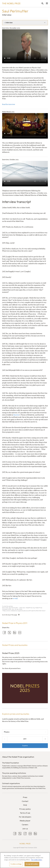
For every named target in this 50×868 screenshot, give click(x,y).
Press (25, 797)
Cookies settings (16, 864)
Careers (25, 825)
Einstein (16, 415)
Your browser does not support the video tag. (25, 46)
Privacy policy (25, 809)
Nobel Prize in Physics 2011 (15, 623)
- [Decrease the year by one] (5, 739)
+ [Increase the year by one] (45, 739)
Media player (25, 821)
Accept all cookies (32, 864)
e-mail (15, 598)
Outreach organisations (11, 783)
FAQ (25, 805)
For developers (25, 817)
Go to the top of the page (10, 615)
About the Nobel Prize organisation (18, 757)
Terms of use (25, 813)
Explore (25, 746)
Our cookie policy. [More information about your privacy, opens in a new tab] (37, 860)
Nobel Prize (25, 844)
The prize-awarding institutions (14, 773)
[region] (25, 860)
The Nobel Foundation (11, 763)
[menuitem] (25, 797)
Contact (25, 801)
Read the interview (9, 104)
